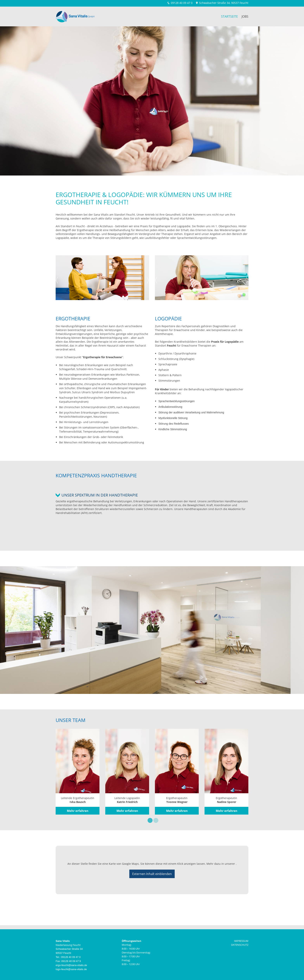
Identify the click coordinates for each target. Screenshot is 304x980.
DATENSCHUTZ (240, 945)
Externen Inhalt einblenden (152, 874)
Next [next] (148, 279)
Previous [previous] (57, 279)
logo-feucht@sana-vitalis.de (71, 969)
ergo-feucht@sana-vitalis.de (71, 965)
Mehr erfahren (78, 811)
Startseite (229, 16)
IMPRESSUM (241, 941)
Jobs (245, 16)
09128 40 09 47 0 (182, 3)
